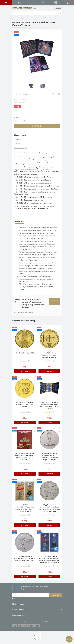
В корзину (37, 126)
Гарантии (17, 139)
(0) (30, 94)
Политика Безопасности (28, 599)
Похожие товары (20, 148)
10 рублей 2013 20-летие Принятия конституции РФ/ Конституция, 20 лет (49, 355)
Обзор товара (20, 135)
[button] (31, 2)
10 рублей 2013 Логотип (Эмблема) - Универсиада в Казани (25, 404)
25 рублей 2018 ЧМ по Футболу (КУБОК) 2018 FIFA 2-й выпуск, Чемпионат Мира (25, 558)
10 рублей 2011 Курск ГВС (25, 353)
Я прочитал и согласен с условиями (31, 599)
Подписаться (55, 595)
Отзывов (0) (18, 144)
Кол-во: (17, 117)
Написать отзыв (55, 301)
